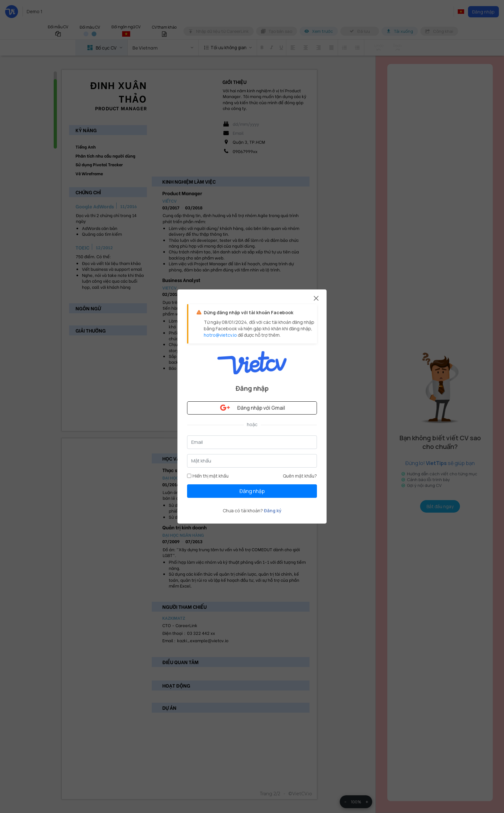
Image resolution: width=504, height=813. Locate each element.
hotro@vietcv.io (220, 335)
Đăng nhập (252, 491)
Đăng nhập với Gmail (252, 408)
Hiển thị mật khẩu (208, 476)
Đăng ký (273, 511)
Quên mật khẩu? (300, 476)
